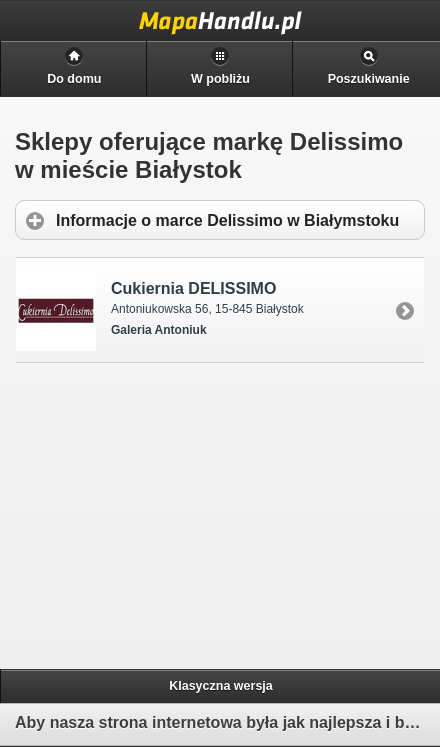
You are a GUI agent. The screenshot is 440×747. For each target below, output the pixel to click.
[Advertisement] (171, 513)
